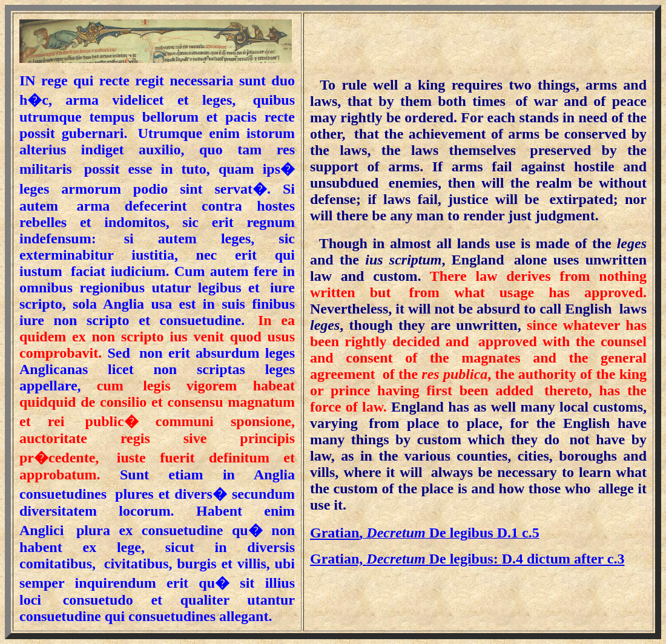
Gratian (335, 533)
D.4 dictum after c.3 (467, 559)
